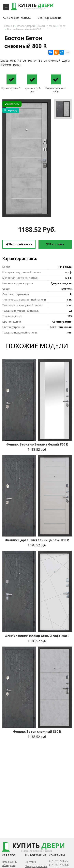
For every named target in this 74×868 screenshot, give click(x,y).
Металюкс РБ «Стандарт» (9, 864)
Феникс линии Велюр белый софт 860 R (37, 636)
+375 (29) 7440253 (17, 18)
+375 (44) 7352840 (48, 18)
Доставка (31, 862)
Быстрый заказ (19, 244)
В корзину (55, 244)
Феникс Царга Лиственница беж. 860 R (37, 540)
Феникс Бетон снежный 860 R (37, 732)
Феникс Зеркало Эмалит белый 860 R (37, 444)
